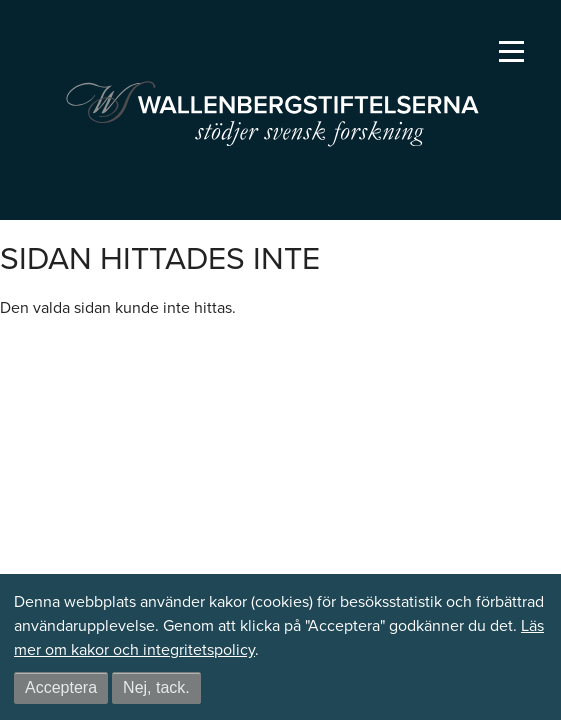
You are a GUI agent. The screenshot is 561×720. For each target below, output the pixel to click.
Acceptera (61, 687)
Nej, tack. (156, 687)
